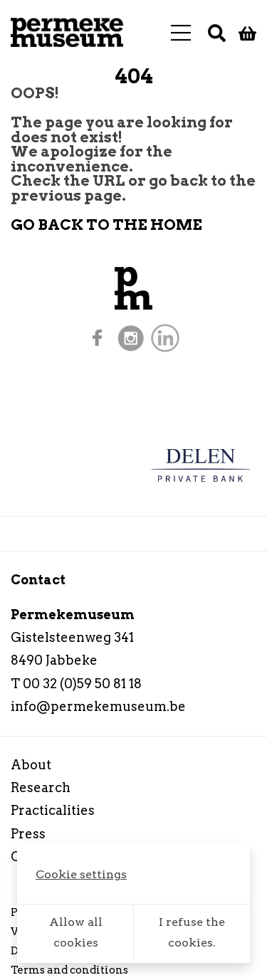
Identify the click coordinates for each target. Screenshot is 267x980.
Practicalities (53, 810)
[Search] (217, 33)
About (31, 765)
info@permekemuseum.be (98, 706)
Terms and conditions (69, 970)
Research (41, 787)
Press (28, 834)
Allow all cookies (76, 932)
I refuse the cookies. (192, 932)
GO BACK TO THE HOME (106, 225)
